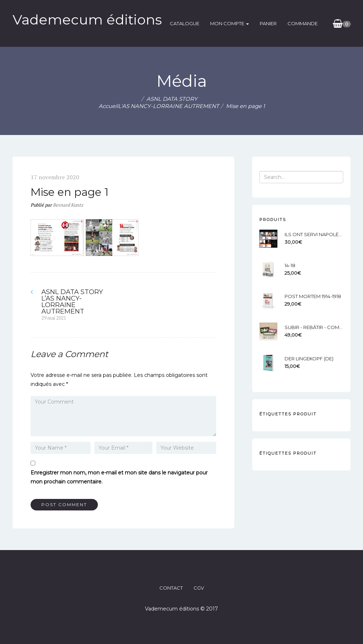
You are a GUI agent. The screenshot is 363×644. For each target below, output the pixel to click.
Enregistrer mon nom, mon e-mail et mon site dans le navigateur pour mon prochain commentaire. (119, 477)
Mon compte (230, 23)
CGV (199, 588)
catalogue (185, 23)
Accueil (108, 106)
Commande (303, 23)
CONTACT (171, 588)
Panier (268, 23)
